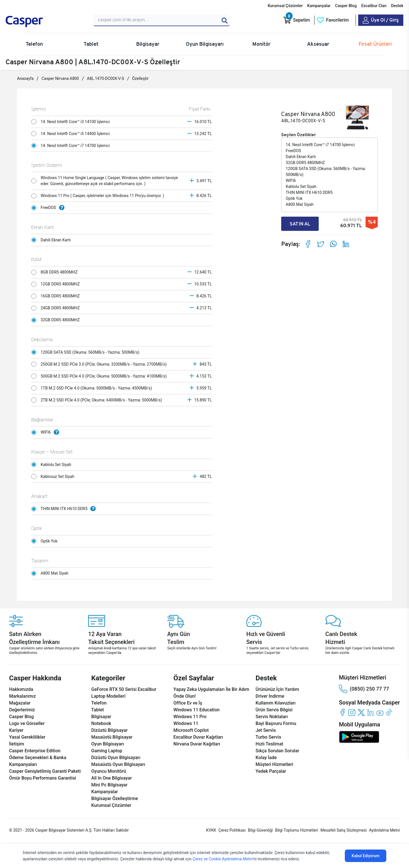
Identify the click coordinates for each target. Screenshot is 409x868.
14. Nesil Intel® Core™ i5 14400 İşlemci (72, 134)
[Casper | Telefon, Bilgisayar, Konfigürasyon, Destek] (46, 22)
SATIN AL (302, 224)
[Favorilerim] (333, 20)
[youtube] (380, 712)
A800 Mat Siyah (51, 573)
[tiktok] (389, 712)
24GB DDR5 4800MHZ (57, 308)
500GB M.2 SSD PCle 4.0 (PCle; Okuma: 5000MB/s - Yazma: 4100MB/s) (100, 376)
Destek (397, 6)
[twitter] (361, 712)
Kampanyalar (319, 6)
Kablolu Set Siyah (53, 465)
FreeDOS (49, 208)
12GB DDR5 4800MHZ (57, 284)
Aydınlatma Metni (384, 830)
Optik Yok (46, 541)
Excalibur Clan (374, 6)
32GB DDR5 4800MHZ (57, 320)
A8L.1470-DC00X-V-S (106, 78)
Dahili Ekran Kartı (53, 240)
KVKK (211, 830)
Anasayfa (25, 78)
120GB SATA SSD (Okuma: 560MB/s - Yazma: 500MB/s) (87, 352)
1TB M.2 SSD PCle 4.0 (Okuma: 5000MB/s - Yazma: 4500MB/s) (93, 388)
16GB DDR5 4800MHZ (57, 296)
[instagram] (352, 712)
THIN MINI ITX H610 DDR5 (65, 509)
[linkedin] (371, 712)
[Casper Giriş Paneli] (381, 20)
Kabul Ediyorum (366, 856)
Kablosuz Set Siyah (54, 477)
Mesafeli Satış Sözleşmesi (344, 830)
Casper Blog (346, 6)
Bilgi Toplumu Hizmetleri (297, 830)
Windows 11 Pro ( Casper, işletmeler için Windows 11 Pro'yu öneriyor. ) (99, 196)
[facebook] (342, 712)
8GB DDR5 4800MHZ (56, 272)
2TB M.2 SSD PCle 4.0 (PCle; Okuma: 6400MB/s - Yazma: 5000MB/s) (98, 400)
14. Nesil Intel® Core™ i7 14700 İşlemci (72, 146)
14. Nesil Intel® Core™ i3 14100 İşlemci (72, 122)
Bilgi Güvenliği (260, 830)
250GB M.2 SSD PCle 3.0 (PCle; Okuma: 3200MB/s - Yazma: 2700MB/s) (100, 364)
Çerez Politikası (232, 830)
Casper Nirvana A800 (60, 78)
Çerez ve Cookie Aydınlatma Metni (223, 859)
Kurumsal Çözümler (285, 6)
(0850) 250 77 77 (364, 689)
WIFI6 (47, 432)
